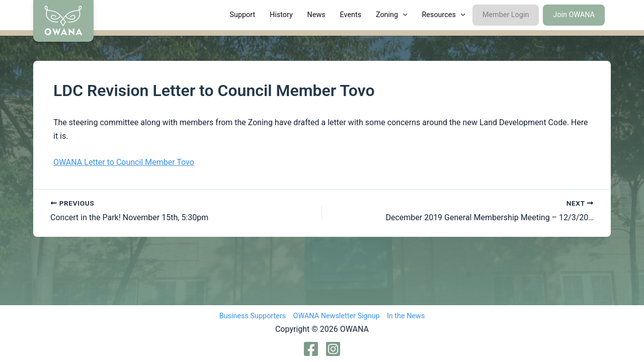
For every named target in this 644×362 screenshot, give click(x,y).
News (316, 15)
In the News (406, 316)
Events (351, 15)
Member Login (506, 15)
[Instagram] (333, 349)
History (281, 15)
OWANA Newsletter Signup (337, 316)
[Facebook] (311, 349)
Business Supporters (253, 316)
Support (242, 15)
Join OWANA (574, 15)
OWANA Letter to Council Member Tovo (124, 162)
